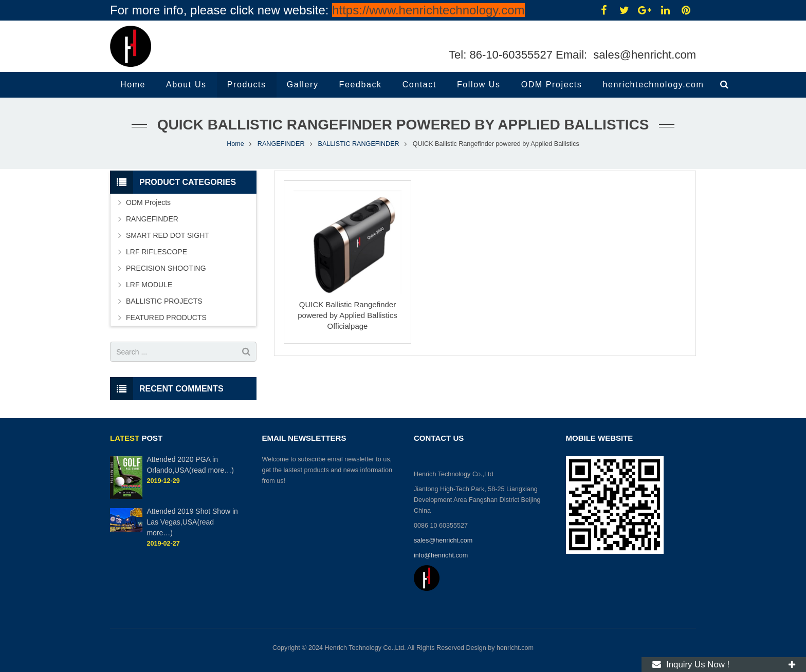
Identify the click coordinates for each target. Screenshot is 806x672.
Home (235, 144)
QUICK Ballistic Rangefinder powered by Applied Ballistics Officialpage (347, 315)
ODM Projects (148, 202)
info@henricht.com (442, 555)
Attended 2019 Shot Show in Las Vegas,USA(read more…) (192, 522)
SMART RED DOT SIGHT (168, 235)
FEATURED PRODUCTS (166, 318)
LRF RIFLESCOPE (157, 252)
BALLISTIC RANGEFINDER (359, 144)
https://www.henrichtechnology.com (428, 10)
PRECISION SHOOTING (166, 268)
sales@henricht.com (643, 55)
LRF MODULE (149, 285)
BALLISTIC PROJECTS (164, 301)
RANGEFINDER (281, 144)
